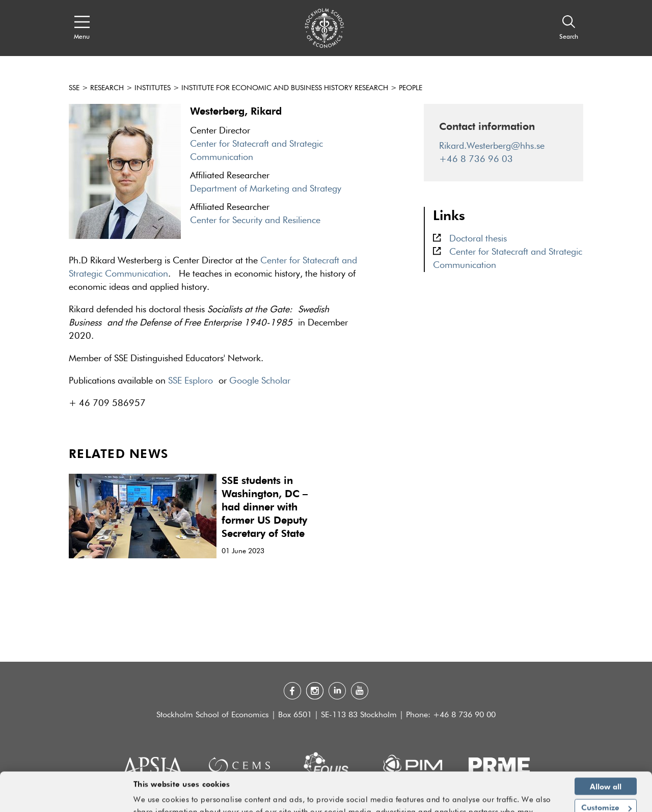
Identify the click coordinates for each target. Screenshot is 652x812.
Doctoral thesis (478, 239)
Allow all (606, 749)
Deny (606, 792)
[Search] (569, 28)
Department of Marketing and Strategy (266, 189)
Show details (529, 800)
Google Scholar (260, 381)
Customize (606, 771)
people (411, 88)
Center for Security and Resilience (255, 221)
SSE (74, 88)
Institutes (153, 88)
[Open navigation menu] (82, 28)
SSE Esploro (191, 381)
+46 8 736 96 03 (476, 159)
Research (107, 88)
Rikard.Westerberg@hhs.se (492, 146)
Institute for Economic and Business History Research (285, 88)
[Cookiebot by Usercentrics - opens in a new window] (66, 798)
